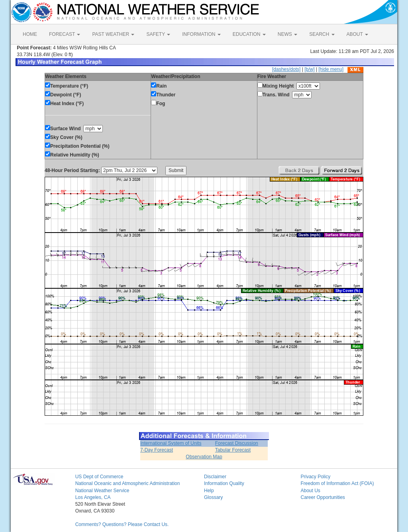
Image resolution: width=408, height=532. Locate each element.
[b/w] (309, 69)
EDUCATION (249, 34)
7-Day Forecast (157, 450)
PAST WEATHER (113, 34)
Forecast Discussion (237, 443)
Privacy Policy (315, 477)
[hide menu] (331, 69)
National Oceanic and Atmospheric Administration (128, 483)
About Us (310, 491)
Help (209, 491)
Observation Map (204, 457)
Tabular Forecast (233, 450)
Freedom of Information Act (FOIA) (337, 483)
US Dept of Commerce (99, 477)
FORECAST (65, 34)
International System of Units (171, 443)
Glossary (213, 497)
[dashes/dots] (286, 69)
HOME (30, 34)
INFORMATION (201, 34)
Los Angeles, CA (93, 497)
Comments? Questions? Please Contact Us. (122, 524)
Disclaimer (215, 477)
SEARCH (322, 34)
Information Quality (224, 483)
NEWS (287, 34)
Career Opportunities (323, 497)
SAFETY (158, 34)
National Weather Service (102, 491)
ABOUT (357, 34)
